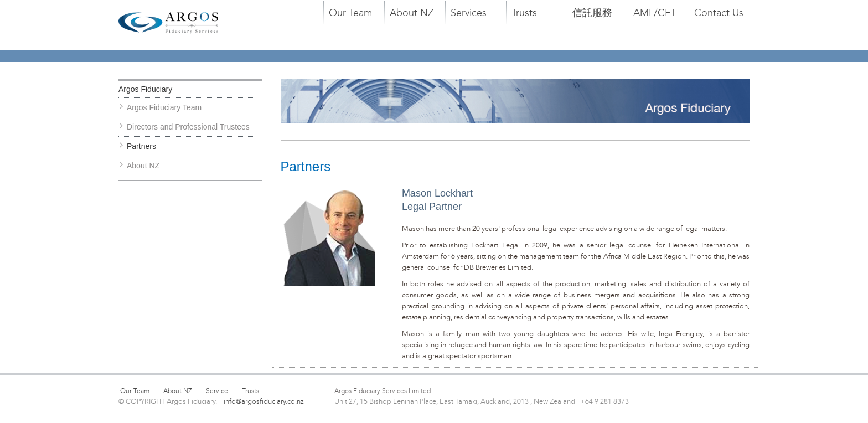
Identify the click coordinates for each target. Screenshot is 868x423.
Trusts (524, 13)
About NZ (412, 13)
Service (217, 391)
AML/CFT (655, 13)
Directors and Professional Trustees (188, 127)
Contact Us (719, 13)
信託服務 (592, 13)
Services (469, 13)
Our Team (350, 13)
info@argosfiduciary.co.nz (268, 401)
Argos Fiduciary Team (164, 107)
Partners (141, 146)
